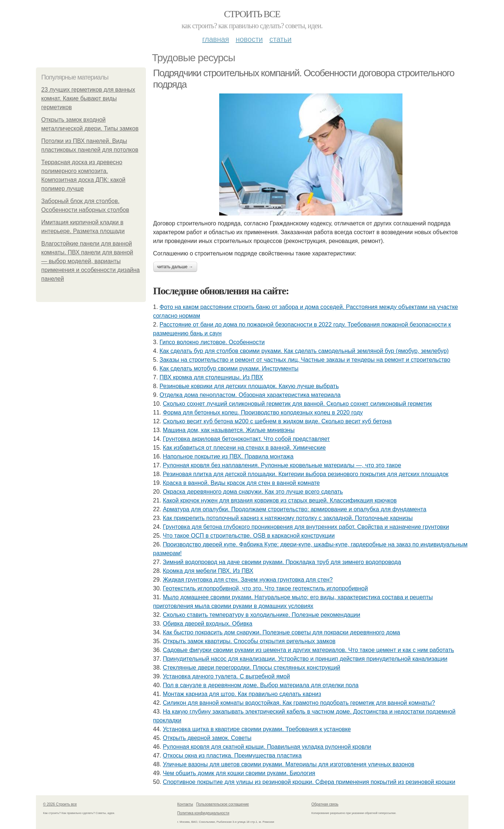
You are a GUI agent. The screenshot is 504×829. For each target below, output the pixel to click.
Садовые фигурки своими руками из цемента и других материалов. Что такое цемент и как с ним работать (308, 650)
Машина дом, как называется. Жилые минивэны (229, 430)
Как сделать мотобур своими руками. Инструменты (229, 369)
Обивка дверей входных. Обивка (207, 624)
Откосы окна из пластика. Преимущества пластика (232, 756)
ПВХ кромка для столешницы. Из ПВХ (211, 377)
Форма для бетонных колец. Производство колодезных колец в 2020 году (263, 412)
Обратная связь (325, 804)
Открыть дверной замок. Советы (207, 738)
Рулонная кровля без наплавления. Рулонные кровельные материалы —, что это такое (282, 465)
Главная (216, 39)
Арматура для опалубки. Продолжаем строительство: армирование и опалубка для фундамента (295, 509)
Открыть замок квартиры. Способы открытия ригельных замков (249, 641)
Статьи (280, 39)
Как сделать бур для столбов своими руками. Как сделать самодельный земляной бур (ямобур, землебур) (304, 351)
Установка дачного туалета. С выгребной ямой (226, 676)
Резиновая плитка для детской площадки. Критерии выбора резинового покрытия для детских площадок (306, 474)
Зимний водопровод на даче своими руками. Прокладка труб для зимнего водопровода (282, 562)
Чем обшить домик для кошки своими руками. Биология (239, 773)
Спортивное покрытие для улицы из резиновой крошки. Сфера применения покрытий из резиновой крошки (309, 782)
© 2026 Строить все (60, 804)
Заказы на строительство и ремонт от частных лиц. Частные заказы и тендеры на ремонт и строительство (305, 360)
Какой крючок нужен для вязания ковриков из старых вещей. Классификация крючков (280, 500)
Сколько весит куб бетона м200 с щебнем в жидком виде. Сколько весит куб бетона (277, 421)
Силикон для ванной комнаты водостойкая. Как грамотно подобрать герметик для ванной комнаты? (299, 703)
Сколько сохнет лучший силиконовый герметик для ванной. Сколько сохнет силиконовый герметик (297, 404)
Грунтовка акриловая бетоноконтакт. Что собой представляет (246, 439)
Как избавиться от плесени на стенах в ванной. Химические (244, 448)
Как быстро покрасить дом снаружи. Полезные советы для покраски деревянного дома (281, 632)
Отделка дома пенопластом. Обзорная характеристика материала (250, 395)
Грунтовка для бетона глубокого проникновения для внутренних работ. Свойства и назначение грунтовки (306, 527)
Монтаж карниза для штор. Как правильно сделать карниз (242, 694)
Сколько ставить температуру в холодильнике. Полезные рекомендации (262, 615)
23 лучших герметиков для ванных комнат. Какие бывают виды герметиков (88, 98)
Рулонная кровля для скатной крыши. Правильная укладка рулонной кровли (267, 747)
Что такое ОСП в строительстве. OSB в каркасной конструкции (249, 536)
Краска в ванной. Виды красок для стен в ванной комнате (241, 483)
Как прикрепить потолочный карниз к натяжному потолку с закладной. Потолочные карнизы (288, 518)
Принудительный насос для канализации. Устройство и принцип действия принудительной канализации (305, 659)
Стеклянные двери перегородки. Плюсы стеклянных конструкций (251, 668)
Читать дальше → (175, 267)
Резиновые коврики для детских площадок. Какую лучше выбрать (249, 386)
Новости (249, 39)
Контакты (185, 804)
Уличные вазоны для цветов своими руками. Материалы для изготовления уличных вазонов (288, 764)
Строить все (252, 14)
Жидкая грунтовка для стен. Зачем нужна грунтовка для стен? (248, 580)
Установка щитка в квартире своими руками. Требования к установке (257, 729)
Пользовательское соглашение (222, 804)
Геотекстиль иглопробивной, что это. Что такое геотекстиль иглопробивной (265, 588)
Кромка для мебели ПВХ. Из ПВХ (208, 571)
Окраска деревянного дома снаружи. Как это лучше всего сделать (253, 492)
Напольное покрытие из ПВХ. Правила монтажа (228, 456)
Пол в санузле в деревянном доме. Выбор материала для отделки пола (261, 685)
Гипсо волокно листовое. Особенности (212, 342)
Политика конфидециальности (203, 813)
